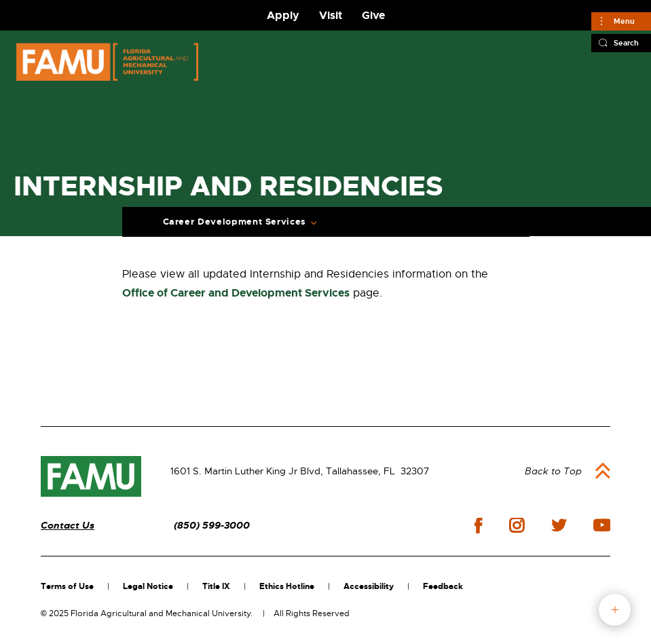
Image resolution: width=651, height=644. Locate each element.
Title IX (216, 586)
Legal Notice (148, 586)
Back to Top (553, 471)
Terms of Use (67, 586)
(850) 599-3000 (212, 526)
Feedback (443, 586)
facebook (478, 526)
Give (373, 15)
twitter (559, 525)
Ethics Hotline (287, 586)
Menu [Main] (624, 21)
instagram (517, 525)
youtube (602, 525)
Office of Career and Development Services (236, 293)
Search (626, 43)
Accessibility (369, 586)
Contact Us (68, 526)
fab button (615, 610)
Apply (283, 15)
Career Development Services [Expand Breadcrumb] (235, 222)
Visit (331, 15)
